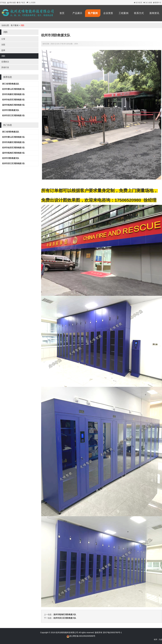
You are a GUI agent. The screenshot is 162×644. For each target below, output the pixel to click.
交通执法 (5, 62)
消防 (22, 25)
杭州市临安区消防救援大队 (13, 100)
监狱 (3, 50)
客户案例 (93, 13)
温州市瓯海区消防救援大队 (13, 105)
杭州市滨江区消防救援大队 (13, 115)
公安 (3, 39)
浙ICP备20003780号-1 (112, 632)
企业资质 (108, 13)
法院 (3, 45)
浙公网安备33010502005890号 (82, 636)
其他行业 (5, 67)
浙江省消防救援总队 (11, 84)
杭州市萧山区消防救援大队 (13, 89)
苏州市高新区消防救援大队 (13, 94)
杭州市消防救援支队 (11, 110)
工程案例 (124, 13)
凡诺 (160, 640)
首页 (62, 13)
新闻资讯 (154, 13)
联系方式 (139, 13)
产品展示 (77, 13)
